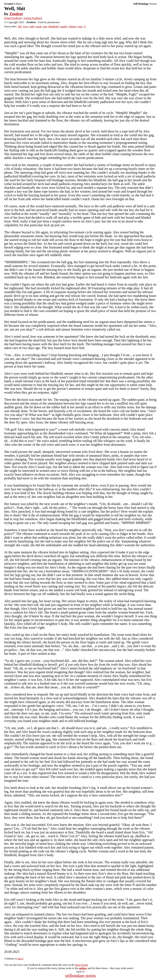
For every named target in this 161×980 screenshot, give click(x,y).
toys (25, 26)
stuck (39, 26)
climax (72, 26)
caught (63, 26)
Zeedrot (16, 14)
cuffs (32, 26)
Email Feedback (13, 18)
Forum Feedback (33, 18)
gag (45, 26)
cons (80, 26)
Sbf (20, 26)
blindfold (53, 26)
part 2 (21, 959)
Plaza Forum (81, 965)
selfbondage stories (80, 975)
